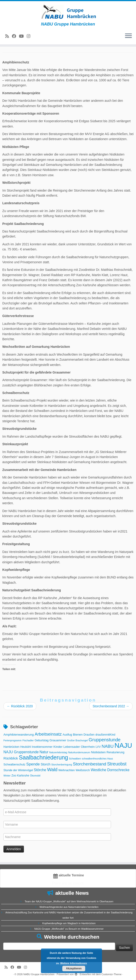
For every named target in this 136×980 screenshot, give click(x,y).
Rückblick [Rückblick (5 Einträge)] (11, 758)
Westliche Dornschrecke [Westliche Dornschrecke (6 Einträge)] (110, 770)
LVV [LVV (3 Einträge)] (98, 747)
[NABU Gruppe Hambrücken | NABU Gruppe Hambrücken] (68, 11)
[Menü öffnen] (128, 36)
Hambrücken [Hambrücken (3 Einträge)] (11, 747)
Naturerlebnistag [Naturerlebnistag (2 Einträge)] (58, 752)
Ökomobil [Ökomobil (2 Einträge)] (35, 776)
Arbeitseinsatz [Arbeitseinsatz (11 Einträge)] (48, 734)
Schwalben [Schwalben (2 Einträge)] (75, 759)
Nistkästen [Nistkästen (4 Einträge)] (98, 752)
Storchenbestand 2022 (111, 706)
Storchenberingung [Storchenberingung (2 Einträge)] (62, 765)
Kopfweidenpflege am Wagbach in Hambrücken (69, 923)
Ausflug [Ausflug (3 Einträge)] (67, 735)
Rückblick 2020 (20, 706)
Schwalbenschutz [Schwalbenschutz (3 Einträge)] (14, 765)
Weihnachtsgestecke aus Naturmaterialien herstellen (69, 907)
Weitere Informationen (74, 963)
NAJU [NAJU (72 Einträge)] (123, 745)
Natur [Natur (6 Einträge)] (44, 752)
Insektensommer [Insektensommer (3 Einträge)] (42, 747)
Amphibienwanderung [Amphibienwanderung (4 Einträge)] (19, 735)
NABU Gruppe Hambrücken (39, 974)
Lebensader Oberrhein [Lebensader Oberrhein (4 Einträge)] (79, 747)
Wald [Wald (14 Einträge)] (52, 770)
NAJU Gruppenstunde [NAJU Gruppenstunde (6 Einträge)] (21, 752)
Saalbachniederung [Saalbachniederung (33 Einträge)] (43, 757)
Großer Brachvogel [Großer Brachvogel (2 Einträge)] (77, 740)
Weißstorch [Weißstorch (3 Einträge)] (83, 770)
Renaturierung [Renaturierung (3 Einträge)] (116, 752)
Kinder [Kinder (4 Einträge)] (58, 747)
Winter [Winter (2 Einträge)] (7, 776)
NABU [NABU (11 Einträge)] (108, 746)
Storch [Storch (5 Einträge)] (46, 764)
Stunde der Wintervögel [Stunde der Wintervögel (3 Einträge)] (18, 770)
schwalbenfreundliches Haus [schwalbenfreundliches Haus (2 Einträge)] (97, 759)
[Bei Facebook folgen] (16, 36)
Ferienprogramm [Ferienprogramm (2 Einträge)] (13, 740)
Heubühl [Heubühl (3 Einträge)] (25, 747)
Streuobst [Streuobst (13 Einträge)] (117, 764)
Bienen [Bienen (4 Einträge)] (78, 735)
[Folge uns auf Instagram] (30, 36)
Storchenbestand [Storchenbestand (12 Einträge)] (89, 764)
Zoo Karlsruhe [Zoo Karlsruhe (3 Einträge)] (20, 776)
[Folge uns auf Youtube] (23, 36)
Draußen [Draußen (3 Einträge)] (89, 735)
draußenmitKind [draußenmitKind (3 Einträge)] (105, 735)
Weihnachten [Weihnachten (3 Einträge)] (67, 770)
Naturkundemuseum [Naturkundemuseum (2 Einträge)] (79, 752)
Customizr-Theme (112, 974)
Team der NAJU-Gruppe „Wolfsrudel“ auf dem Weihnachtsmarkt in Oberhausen (69, 901)
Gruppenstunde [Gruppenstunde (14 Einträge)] (105, 740)
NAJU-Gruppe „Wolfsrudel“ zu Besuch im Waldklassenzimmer (69, 929)
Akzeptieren (74, 969)
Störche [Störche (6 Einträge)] (40, 770)
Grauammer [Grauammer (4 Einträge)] (58, 740)
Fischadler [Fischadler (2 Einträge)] (28, 740)
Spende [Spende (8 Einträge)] (33, 764)
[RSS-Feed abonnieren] (9, 36)
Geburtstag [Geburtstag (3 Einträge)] (42, 740)
